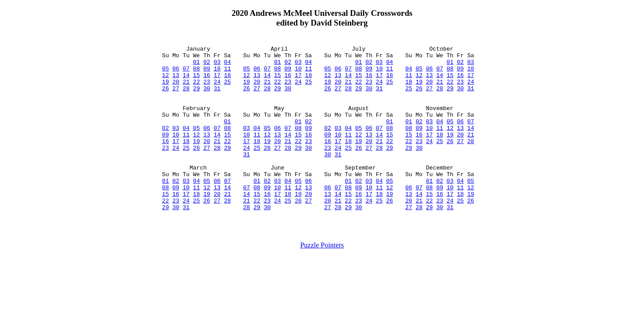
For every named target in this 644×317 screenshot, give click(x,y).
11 (227, 74)
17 (217, 81)
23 (207, 89)
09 (207, 74)
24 (217, 89)
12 (166, 81)
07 (186, 74)
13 (176, 81)
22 (197, 89)
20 (176, 89)
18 (227, 81)
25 (227, 89)
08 (197, 74)
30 (207, 97)
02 (207, 66)
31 (217, 97)
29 (197, 97)
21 (186, 89)
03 (217, 66)
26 (166, 97)
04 (227, 66)
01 (197, 66)
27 (176, 97)
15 (197, 81)
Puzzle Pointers (322, 281)
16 (207, 81)
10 (217, 74)
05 (166, 74)
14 (186, 81)
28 (186, 97)
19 (166, 89)
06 (176, 74)
